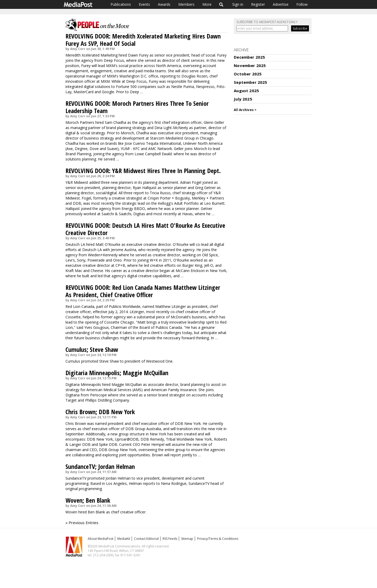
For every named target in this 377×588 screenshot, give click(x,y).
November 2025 (250, 65)
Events (144, 4)
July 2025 (243, 99)
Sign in (238, 4)
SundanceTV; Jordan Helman (100, 466)
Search (221, 4)
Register (258, 4)
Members (186, 4)
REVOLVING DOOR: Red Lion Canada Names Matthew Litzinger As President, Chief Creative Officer (143, 291)
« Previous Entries (82, 523)
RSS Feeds (170, 539)
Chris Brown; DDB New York (100, 412)
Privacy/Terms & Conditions (218, 539)
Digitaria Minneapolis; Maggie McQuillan (117, 373)
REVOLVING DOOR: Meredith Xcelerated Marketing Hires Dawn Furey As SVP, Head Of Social (143, 40)
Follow (302, 4)
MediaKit (124, 539)
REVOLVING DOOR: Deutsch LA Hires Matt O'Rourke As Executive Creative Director (145, 229)
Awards (164, 4)
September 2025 (250, 82)
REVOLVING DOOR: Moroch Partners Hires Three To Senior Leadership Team (137, 107)
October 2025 (248, 74)
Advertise (281, 4)
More (207, 4)
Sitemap (187, 539)
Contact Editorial (146, 539)
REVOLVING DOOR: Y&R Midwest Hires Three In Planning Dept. (143, 171)
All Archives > (245, 110)
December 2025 (249, 57)
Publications (121, 4)
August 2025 (246, 91)
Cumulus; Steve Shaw (92, 349)
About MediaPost (101, 539)
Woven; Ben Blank (88, 500)
